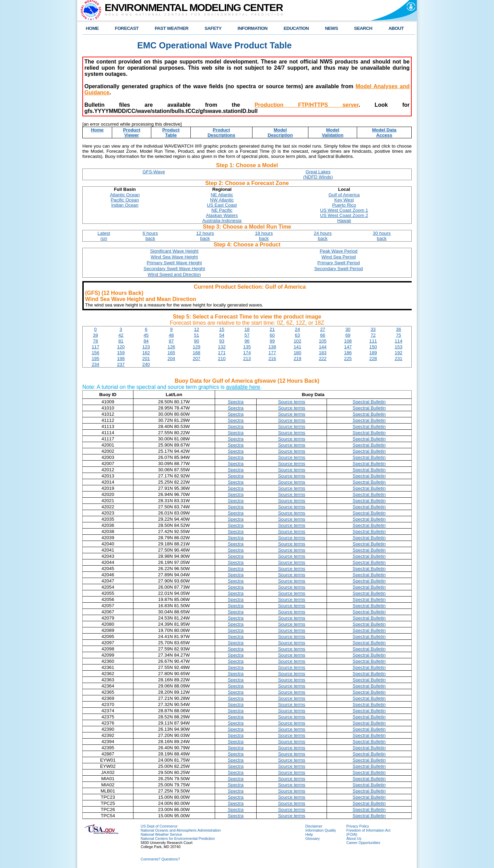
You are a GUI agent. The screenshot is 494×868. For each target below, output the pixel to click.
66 (323, 335)
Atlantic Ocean (125, 195)
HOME (92, 28)
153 (399, 347)
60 (272, 335)
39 (96, 335)
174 (247, 353)
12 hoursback (205, 236)
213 (247, 358)
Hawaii (344, 221)
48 (171, 335)
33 (373, 329)
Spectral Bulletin (369, 402)
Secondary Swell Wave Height (174, 269)
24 (298, 329)
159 (121, 353)
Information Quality (321, 830)
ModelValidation (333, 132)
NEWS (331, 28)
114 (399, 341)
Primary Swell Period (339, 263)
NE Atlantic (222, 195)
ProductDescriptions (221, 132)
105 (322, 341)
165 (171, 353)
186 (348, 353)
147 (348, 347)
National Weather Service (161, 834)
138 (272, 347)
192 (399, 353)
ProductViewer (131, 132)
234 (95, 364)
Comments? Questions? (160, 859)
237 (121, 364)
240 (146, 364)
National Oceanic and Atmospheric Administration (181, 830)
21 (272, 329)
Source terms (291, 402)
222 (322, 358)
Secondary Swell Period (339, 269)
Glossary (313, 838)
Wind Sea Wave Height (174, 257)
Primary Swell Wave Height (174, 263)
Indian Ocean (125, 205)
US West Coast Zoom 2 (344, 215)
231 (399, 358)
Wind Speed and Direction (174, 274)
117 (95, 347)
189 (373, 353)
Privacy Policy (357, 826)
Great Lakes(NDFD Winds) (318, 174)
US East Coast (222, 205)
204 (171, 358)
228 (373, 358)
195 (95, 358)
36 (398, 329)
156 (95, 353)
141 (297, 347)
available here (243, 387)
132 (222, 347)
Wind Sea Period (339, 257)
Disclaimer (314, 826)
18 (247, 329)
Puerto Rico (344, 205)
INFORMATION (253, 28)
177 (272, 353)
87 (171, 341)
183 (322, 353)
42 (121, 335)
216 (272, 358)
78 (96, 341)
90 (196, 341)
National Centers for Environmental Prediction (178, 838)
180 (297, 353)
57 (247, 335)
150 (373, 347)
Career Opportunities (363, 843)
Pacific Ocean (125, 200)
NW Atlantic (222, 200)
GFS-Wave (154, 172)
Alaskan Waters (222, 215)
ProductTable (171, 132)
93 (222, 341)
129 (197, 347)
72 (373, 335)
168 (197, 353)
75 (398, 335)
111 (373, 341)
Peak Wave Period (339, 251)
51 (196, 335)
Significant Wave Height (174, 251)
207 (197, 358)
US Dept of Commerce (159, 826)
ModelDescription (280, 132)
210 (222, 358)
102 (297, 341)
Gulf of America (344, 195)
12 (196, 329)
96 (247, 341)
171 (222, 353)
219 (297, 358)
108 (348, 341)
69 (348, 335)
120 (121, 347)
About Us (354, 838)
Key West (344, 200)
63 (298, 335)
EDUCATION (296, 28)
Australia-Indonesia (222, 221)
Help (309, 834)
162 (146, 353)
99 (272, 341)
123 (146, 347)
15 (222, 329)
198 (121, 358)
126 (171, 347)
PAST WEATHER (172, 28)
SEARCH (363, 28)
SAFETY (213, 28)
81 (121, 341)
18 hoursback (264, 236)
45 (146, 335)
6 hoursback (150, 236)
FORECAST (127, 28)
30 (348, 329)
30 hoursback (382, 236)
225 (348, 358)
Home (97, 130)
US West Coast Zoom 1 (344, 210)
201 (146, 358)
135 (247, 347)
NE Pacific (222, 210)
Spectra (236, 402)
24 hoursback (323, 236)
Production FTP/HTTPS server (307, 105)
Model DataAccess (384, 132)
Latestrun (104, 236)
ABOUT (396, 28)
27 (323, 329)
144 (322, 347)
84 (146, 341)
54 (222, 335)
